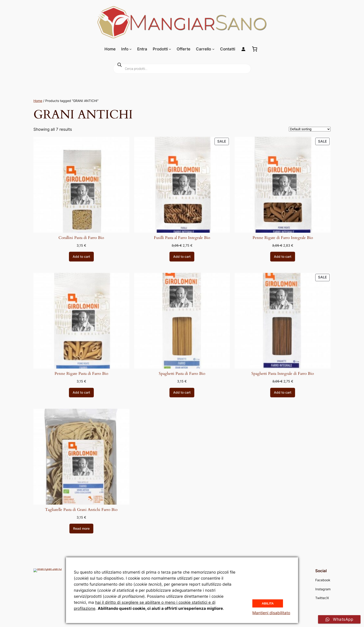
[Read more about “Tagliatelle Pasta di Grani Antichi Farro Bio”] (81, 529)
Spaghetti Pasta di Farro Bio (182, 374)
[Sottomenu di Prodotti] (170, 49)
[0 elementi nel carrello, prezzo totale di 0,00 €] (255, 49)
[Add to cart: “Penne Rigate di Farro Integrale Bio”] (283, 257)
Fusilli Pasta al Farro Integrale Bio (182, 238)
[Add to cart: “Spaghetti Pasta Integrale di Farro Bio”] (283, 393)
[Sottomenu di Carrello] (213, 49)
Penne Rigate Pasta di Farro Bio (81, 374)
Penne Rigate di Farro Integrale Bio (283, 238)
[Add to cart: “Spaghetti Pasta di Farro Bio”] (182, 393)
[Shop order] (310, 129)
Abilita (268, 603)
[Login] (243, 49)
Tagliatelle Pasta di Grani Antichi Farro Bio (81, 510)
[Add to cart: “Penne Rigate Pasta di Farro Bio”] (81, 393)
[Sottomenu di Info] (130, 49)
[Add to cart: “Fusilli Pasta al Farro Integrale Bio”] (182, 257)
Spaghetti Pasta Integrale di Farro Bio (283, 374)
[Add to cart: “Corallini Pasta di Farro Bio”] (81, 257)
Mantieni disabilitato (271, 613)
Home (38, 101)
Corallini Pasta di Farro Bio (81, 238)
